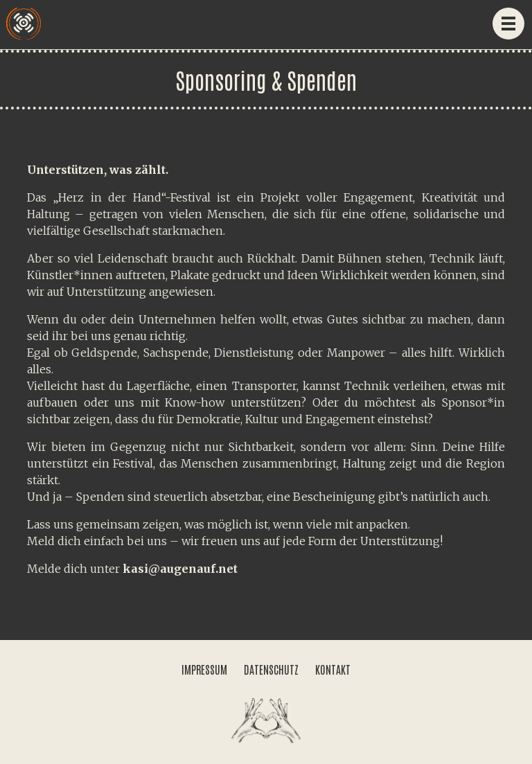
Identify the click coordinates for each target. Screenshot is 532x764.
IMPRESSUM (204, 669)
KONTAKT (333, 669)
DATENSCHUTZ (271, 669)
